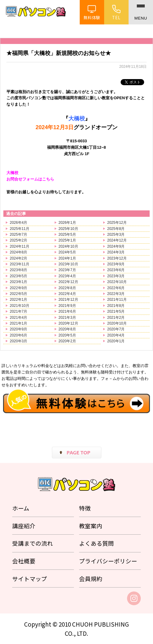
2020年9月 (18, 329)
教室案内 (91, 526)
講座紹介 (24, 526)
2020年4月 (116, 335)
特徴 (85, 508)
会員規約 (91, 579)
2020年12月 (68, 323)
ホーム (21, 508)
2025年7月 (18, 235)
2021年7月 (18, 311)
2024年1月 (67, 258)
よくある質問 (97, 543)
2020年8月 (67, 329)
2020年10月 (117, 323)
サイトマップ (30, 579)
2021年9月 (67, 306)
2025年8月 (116, 229)
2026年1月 (67, 223)
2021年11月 (117, 300)
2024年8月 (18, 252)
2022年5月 (18, 294)
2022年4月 (67, 294)
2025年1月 (67, 240)
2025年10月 (68, 229)
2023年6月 (116, 270)
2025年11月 (20, 229)
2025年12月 (117, 223)
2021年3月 (67, 318)
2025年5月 (67, 235)
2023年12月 (117, 258)
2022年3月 (116, 294)
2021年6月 (67, 311)
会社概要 (24, 561)
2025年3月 (116, 235)
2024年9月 (116, 246)
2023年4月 (67, 276)
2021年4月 (18, 318)
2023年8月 (18, 270)
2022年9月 (18, 288)
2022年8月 (67, 288)
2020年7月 (116, 329)
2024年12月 (117, 240)
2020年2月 (67, 341)
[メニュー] (141, 12)
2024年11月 (20, 246)
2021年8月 (116, 306)
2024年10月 (68, 246)
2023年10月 (68, 264)
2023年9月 (116, 264)
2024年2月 (18, 258)
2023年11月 (20, 264)
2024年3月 (116, 252)
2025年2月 (18, 240)
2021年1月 (18, 323)
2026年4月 (18, 223)
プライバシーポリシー (108, 561)
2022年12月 (68, 282)
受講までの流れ (33, 543)
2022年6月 (116, 288)
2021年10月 (20, 306)
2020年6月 (18, 335)
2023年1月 (18, 282)
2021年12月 (68, 300)
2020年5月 (67, 335)
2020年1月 (116, 341)
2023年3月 (116, 276)
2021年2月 (116, 318)
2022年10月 (117, 282)
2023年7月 (67, 270)
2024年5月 (67, 252)
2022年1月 (18, 300)
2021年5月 (116, 311)
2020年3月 (18, 341)
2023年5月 (18, 276)
